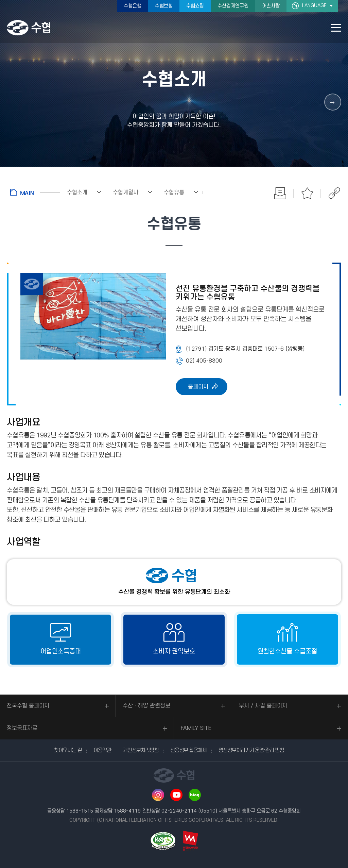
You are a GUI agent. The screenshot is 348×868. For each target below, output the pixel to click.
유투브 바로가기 (176, 795)
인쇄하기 (280, 193)
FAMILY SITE (196, 728)
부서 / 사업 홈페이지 (263, 706)
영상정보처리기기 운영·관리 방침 (251, 750)
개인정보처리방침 (141, 750)
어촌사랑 (271, 6)
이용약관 (102, 750)
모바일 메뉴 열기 (336, 28)
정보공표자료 (22, 728)
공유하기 (334, 193)
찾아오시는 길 (68, 750)
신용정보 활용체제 (188, 750)
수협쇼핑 (195, 6)
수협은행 (133, 6)
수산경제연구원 (233, 6)
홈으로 (35, 192)
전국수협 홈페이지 (28, 706)
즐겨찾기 (307, 193)
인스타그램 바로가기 (158, 795)
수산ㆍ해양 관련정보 (146, 706)
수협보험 (164, 6)
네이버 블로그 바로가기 (195, 795)
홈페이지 (198, 387)
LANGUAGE (314, 6)
